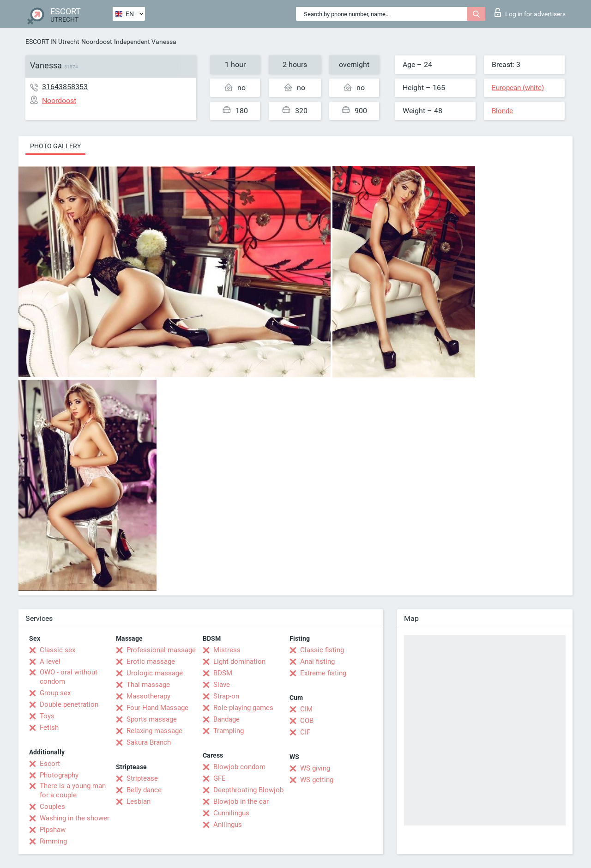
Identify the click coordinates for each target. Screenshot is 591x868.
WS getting (317, 780)
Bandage (226, 719)
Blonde (502, 111)
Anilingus (228, 825)
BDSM (223, 673)
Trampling (229, 731)
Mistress (227, 650)
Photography (59, 775)
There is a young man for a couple (73, 790)
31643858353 (65, 87)
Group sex (55, 693)
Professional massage (161, 650)
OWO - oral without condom (69, 677)
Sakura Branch (149, 742)
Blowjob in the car (241, 801)
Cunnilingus (231, 813)
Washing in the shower (75, 818)
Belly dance (144, 790)
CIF (305, 732)
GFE (220, 778)
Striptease (142, 778)
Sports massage (152, 719)
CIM (306, 709)
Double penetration (69, 704)
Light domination (239, 662)
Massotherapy (148, 696)
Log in (530, 12)
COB (307, 721)
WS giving (315, 768)
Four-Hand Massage (157, 708)
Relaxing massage (154, 731)
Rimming (53, 841)
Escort (50, 764)
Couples (52, 807)
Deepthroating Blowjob (248, 790)
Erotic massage (151, 662)
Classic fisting (322, 650)
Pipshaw (53, 830)
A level (50, 662)
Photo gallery (55, 146)
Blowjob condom (239, 767)
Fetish (49, 728)
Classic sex (57, 650)
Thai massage (148, 685)
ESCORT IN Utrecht (52, 42)
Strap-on (226, 696)
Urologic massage (155, 673)
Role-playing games (243, 708)
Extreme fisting (323, 673)
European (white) (518, 88)
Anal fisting (317, 662)
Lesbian (139, 801)
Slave (222, 685)
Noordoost (97, 42)
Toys (47, 716)
